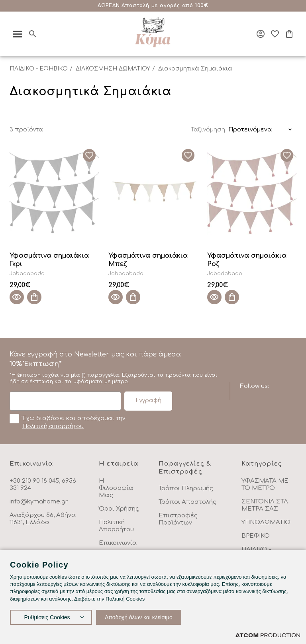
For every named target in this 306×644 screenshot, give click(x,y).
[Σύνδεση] (261, 34)
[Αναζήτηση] (33, 34)
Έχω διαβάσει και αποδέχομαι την (67, 422)
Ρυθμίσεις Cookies (47, 617)
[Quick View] (17, 297)
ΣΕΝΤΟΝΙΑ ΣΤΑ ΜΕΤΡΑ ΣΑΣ (265, 505)
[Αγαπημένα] (275, 34)
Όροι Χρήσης (119, 509)
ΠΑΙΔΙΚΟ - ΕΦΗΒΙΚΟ (39, 69)
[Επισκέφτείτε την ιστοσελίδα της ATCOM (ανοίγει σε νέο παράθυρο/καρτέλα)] (268, 635)
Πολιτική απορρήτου (53, 426)
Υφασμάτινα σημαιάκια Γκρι (49, 260)
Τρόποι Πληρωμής (186, 488)
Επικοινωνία (118, 543)
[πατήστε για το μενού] (18, 34)
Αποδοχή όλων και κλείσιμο (139, 617)
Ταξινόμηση (208, 130)
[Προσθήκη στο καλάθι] (34, 297)
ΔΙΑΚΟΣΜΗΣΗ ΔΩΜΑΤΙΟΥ (113, 69)
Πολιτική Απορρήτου (116, 526)
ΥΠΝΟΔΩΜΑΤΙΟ (266, 522)
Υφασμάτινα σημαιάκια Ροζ (247, 260)
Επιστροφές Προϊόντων (178, 519)
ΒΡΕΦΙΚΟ (256, 536)
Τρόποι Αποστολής (187, 502)
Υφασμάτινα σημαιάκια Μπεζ (148, 260)
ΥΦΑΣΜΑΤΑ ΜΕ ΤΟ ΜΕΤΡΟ (265, 484)
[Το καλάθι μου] (289, 34)
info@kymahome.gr (39, 502)
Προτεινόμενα (250, 130)
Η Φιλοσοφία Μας (116, 488)
